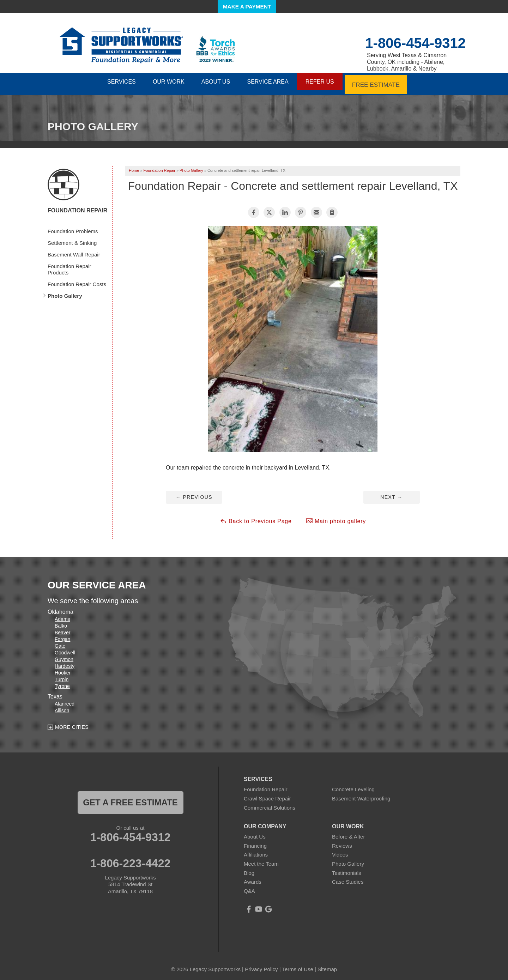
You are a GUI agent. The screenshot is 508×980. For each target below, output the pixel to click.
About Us (255, 833)
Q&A (249, 887)
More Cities (72, 723)
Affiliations (256, 851)
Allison (62, 707)
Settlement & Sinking (72, 239)
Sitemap (327, 966)
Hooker (63, 669)
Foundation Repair (77, 207)
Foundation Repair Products (69, 265)
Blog (249, 869)
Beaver (62, 629)
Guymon (64, 656)
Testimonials (347, 869)
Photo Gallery (65, 292)
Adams (62, 616)
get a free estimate (130, 799)
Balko (61, 622)
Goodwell (65, 649)
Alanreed (65, 700)
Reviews (342, 842)
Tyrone (62, 683)
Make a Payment (247, 7)
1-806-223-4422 (131, 859)
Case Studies (348, 878)
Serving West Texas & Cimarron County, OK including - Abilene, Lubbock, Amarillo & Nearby (407, 62)
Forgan (62, 636)
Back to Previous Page (256, 517)
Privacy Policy (261, 966)
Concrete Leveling (353, 786)
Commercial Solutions (270, 804)
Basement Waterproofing (361, 795)
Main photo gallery (336, 517)
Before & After (348, 833)
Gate (60, 642)
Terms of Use (297, 966)
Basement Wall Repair (74, 251)
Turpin (62, 676)
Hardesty (65, 663)
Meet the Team (261, 860)
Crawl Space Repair (267, 795)
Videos (340, 851)
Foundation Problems (73, 227)
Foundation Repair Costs (77, 280)
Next (391, 493)
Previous (194, 493)
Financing (255, 842)
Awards (253, 878)
